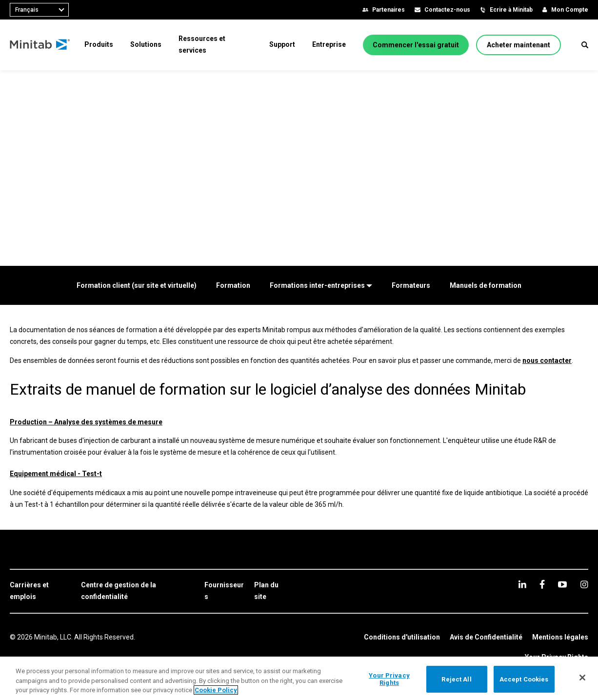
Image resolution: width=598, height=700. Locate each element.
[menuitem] (99, 44)
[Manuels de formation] (486, 285)
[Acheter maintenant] (518, 45)
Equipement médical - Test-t (56, 474)
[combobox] (39, 10)
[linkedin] (522, 584)
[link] (40, 591)
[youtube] (562, 584)
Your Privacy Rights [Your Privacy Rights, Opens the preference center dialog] (389, 679)
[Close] (582, 678)
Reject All (456, 679)
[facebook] (542, 584)
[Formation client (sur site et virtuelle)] (137, 285)
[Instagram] (584, 584)
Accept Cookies (524, 679)
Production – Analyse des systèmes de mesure (86, 422)
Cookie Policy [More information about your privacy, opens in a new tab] (216, 690)
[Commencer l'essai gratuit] (416, 45)
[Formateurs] (411, 285)
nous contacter (547, 360)
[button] (585, 45)
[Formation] (233, 285)
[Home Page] (40, 45)
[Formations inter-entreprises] (321, 285)
